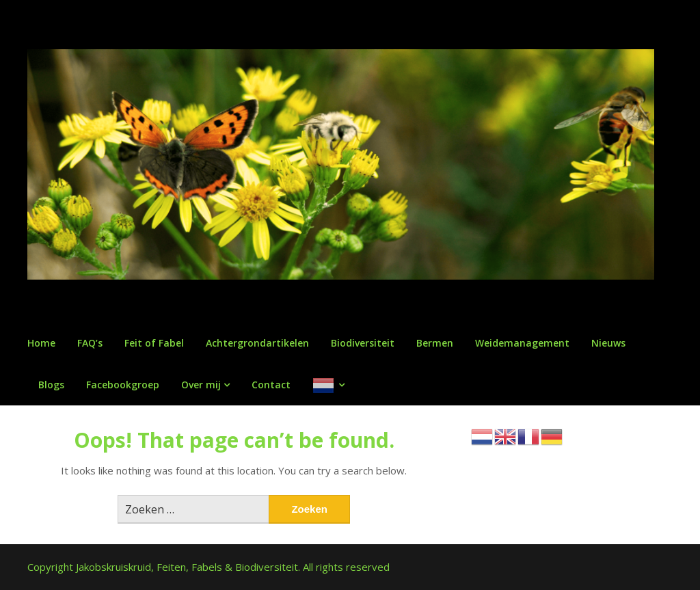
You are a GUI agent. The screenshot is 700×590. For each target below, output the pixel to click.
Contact (271, 385)
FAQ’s (90, 343)
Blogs (51, 385)
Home (41, 343)
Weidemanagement (522, 343)
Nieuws (608, 343)
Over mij (201, 385)
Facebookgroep (123, 385)
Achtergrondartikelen (257, 343)
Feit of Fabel (154, 343)
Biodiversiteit (363, 343)
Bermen (435, 343)
